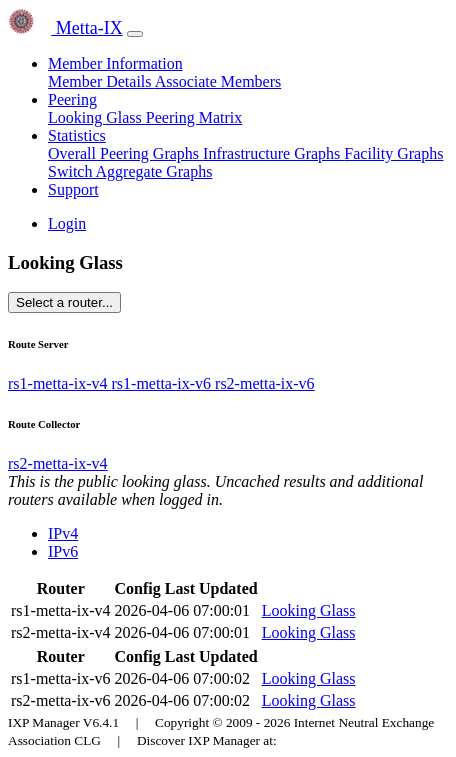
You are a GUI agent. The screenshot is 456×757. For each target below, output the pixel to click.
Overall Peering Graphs (125, 153)
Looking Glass (97, 117)
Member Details (101, 81)
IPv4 (63, 533)
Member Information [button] (115, 63)
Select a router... (64, 302)
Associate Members (218, 81)
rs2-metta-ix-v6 (265, 383)
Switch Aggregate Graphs (130, 171)
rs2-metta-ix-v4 (58, 463)
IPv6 (63, 551)
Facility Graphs (393, 153)
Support (73, 189)
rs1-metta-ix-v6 (164, 383)
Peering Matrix (194, 117)
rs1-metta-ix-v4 (60, 383)
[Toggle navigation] (135, 34)
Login (67, 223)
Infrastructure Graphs (273, 153)
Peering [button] (72, 99)
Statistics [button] (77, 135)
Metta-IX (65, 28)
